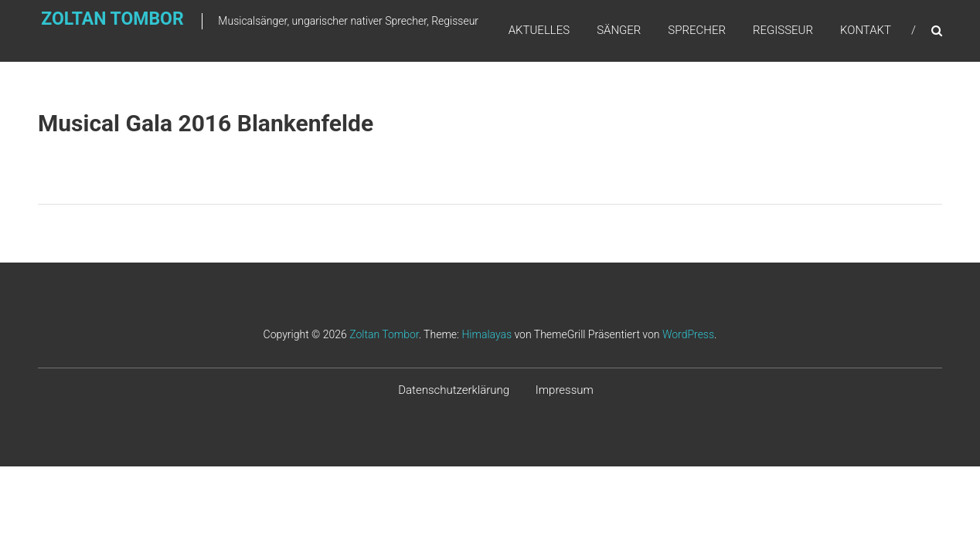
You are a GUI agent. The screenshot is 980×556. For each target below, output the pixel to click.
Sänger (619, 30)
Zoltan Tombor (82, 28)
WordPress (688, 334)
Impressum (565, 390)
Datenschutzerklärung (454, 390)
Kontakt (866, 30)
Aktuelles (539, 30)
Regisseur (783, 30)
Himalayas (487, 334)
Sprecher (697, 30)
